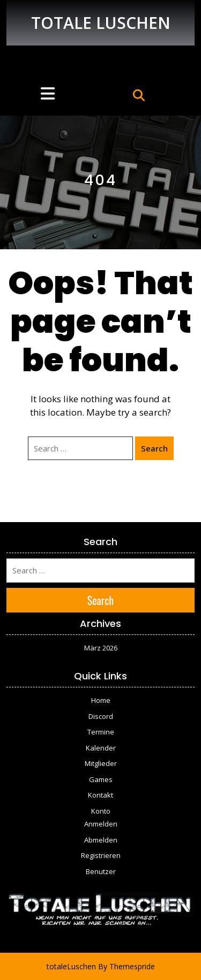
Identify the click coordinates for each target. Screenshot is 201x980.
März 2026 (101, 648)
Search (154, 448)
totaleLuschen (71, 966)
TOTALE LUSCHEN (101, 23)
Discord (101, 716)
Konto (101, 811)
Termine (101, 732)
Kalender (101, 748)
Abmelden (101, 840)
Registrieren (101, 855)
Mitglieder (101, 763)
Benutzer (101, 871)
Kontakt (100, 795)
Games (101, 779)
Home (101, 700)
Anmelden (101, 824)
